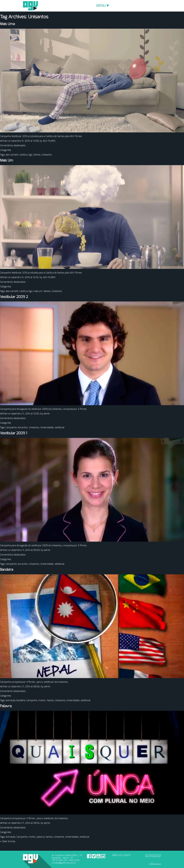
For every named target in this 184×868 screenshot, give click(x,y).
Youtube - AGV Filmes (98, 856)
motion (42, 700)
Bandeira (7, 570)
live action (23, 428)
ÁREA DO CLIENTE (121, 855)
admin (47, 414)
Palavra (6, 706)
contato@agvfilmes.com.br (64, 863)
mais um (38, 291)
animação (10, 700)
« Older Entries (8, 841)
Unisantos (47, 155)
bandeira (21, 700)
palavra (41, 837)
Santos (37, 155)
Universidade (47, 428)
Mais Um (7, 161)
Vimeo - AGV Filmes (94, 856)
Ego (30, 155)
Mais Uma (7, 24)
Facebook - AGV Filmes (89, 856)
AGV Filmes (30, 6)
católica (23, 155)
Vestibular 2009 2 (14, 297)
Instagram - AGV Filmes (103, 856)
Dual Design (155, 864)
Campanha (11, 428)
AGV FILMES (49, 141)
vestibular (60, 428)
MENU (103, 6)
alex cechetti (12, 155)
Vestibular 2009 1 (14, 433)
